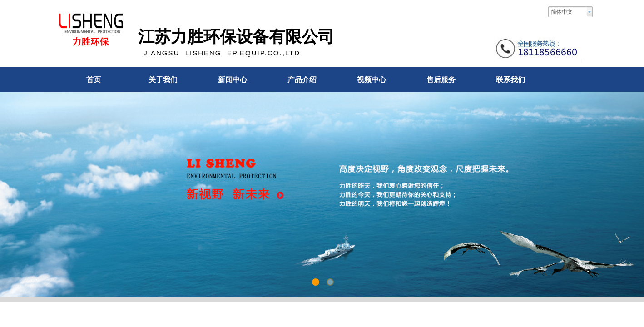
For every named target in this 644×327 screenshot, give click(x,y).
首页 (94, 80)
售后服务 (441, 80)
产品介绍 (302, 80)
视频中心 (372, 80)
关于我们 (163, 80)
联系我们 (510, 80)
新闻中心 (233, 80)
